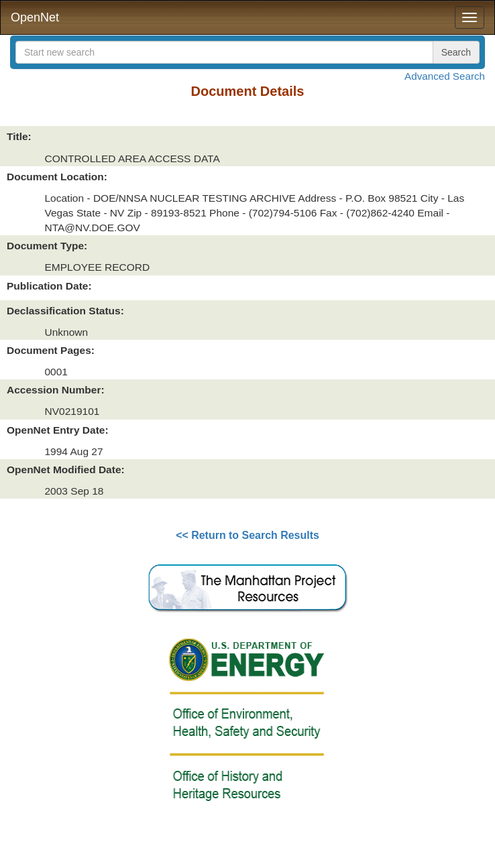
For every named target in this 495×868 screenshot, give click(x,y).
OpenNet (35, 17)
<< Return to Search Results (248, 535)
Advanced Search (445, 76)
